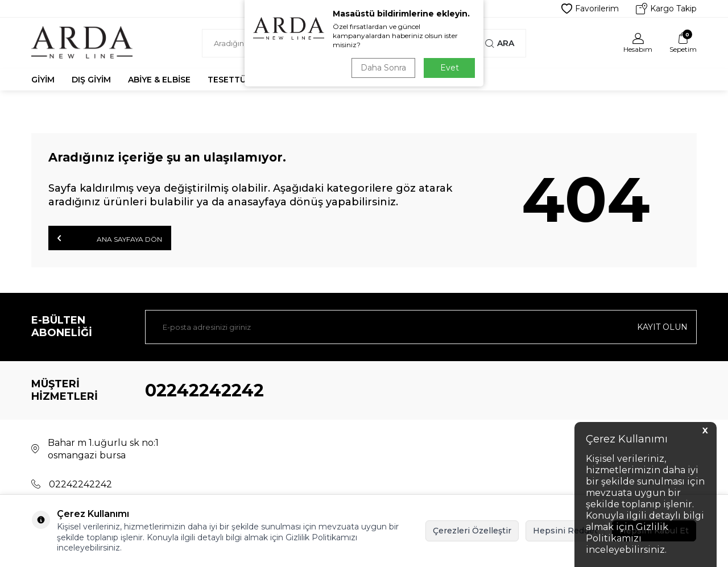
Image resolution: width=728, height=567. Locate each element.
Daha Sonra (383, 68)
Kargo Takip (666, 9)
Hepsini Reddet (565, 531)
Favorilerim (590, 9)
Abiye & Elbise (159, 80)
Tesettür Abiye (243, 80)
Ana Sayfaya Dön (110, 238)
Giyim (43, 80)
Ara (500, 43)
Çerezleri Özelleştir (472, 531)
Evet (450, 68)
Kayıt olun (662, 327)
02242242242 (204, 390)
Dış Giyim (91, 80)
